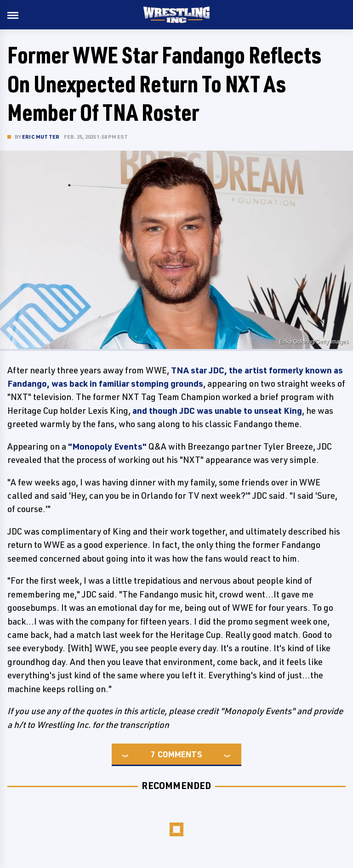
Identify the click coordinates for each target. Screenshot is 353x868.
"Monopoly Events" (107, 446)
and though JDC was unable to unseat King (217, 411)
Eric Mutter (41, 137)
